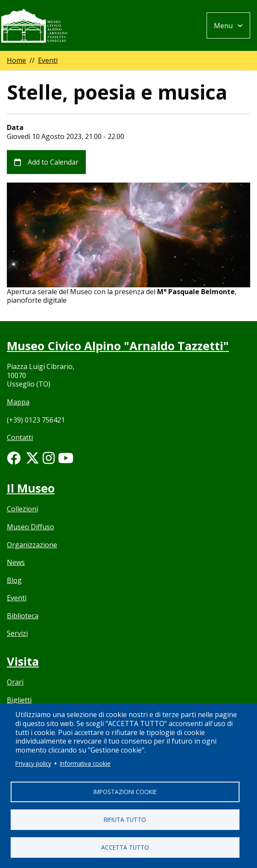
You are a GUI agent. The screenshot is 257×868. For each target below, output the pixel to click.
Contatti (20, 437)
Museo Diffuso (31, 527)
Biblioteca (23, 616)
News (16, 562)
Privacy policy (33, 763)
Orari (15, 682)
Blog (14, 580)
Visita (23, 661)
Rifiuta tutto (125, 819)
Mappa (18, 402)
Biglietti (19, 700)
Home (16, 60)
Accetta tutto (125, 847)
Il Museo (31, 488)
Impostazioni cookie (125, 792)
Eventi (48, 60)
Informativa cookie (85, 763)
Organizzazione (32, 545)
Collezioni (22, 509)
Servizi (17, 633)
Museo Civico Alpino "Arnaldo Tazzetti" (118, 346)
